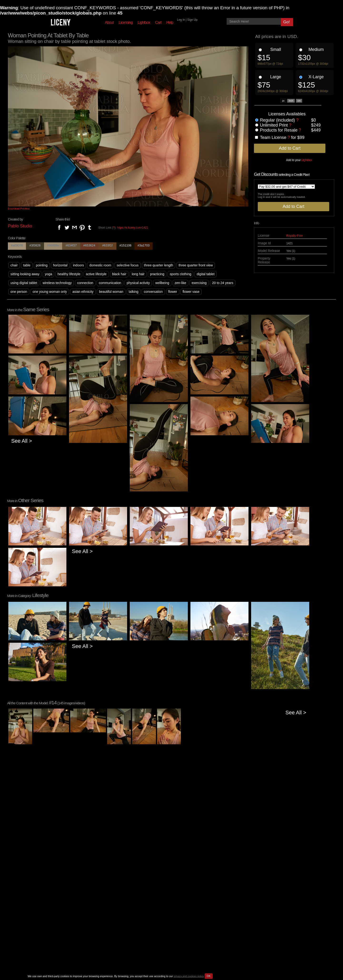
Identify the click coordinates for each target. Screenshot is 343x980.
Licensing (126, 22)
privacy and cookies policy (189, 976)
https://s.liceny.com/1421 (133, 228)
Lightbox (144, 22)
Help (170, 22)
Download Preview (19, 209)
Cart (158, 22)
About (109, 22)
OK (209, 976)
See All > (22, 441)
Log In (181, 20)
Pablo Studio (20, 226)
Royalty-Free (295, 236)
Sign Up (192, 20)
